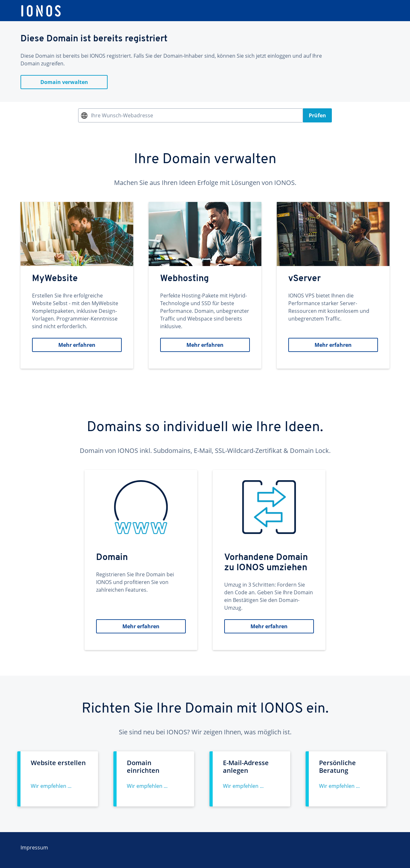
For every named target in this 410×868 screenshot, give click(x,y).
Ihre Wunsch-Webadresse (122, 115)
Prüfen (317, 115)
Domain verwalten (64, 82)
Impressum (34, 847)
